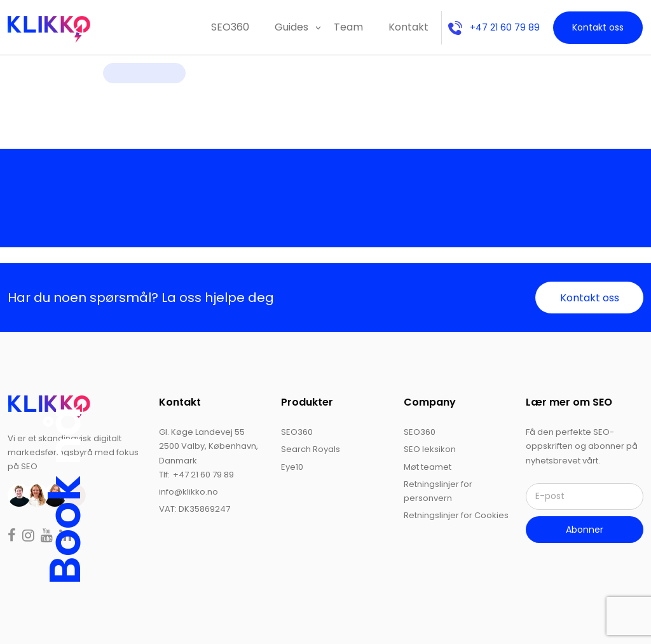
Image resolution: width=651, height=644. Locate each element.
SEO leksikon (430, 449)
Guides (291, 27)
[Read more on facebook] (13, 537)
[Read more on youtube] (48, 537)
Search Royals (311, 449)
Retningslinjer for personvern (438, 491)
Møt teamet (428, 467)
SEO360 (230, 27)
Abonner (585, 530)
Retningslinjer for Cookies (456, 515)
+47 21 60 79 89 (494, 27)
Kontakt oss (598, 27)
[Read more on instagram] (30, 537)
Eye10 (292, 467)
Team (348, 27)
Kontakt (408, 27)
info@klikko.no (188, 492)
